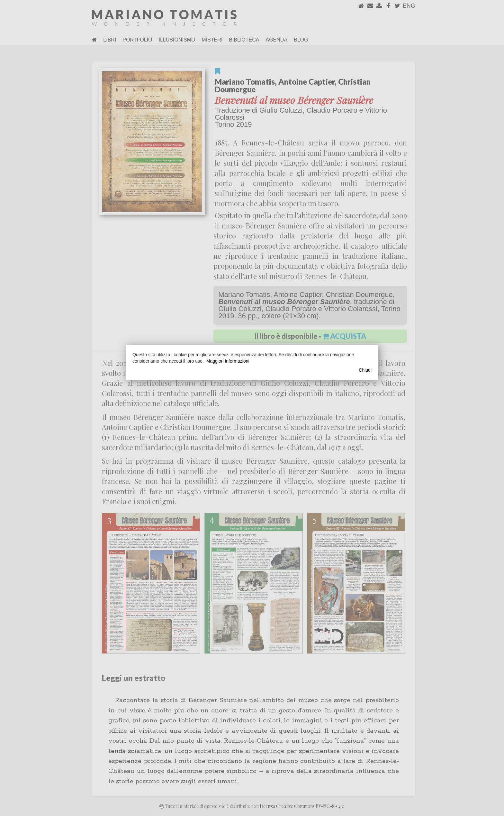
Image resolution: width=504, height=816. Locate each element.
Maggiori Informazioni (228, 361)
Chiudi (365, 370)
